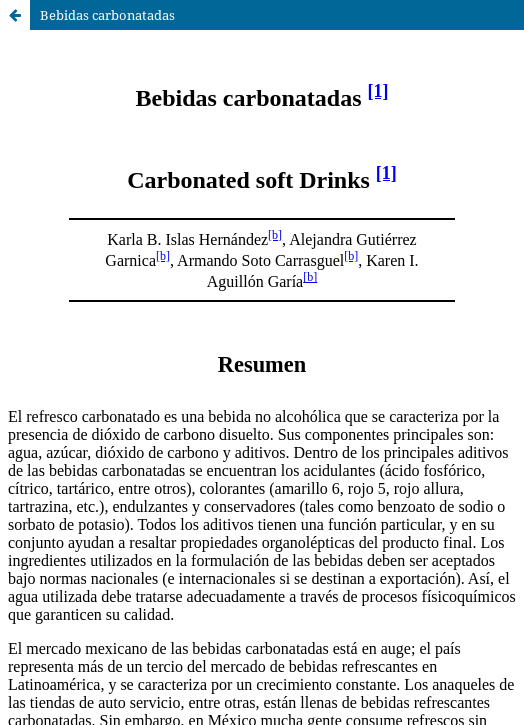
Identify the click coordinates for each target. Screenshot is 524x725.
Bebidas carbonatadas (107, 15)
